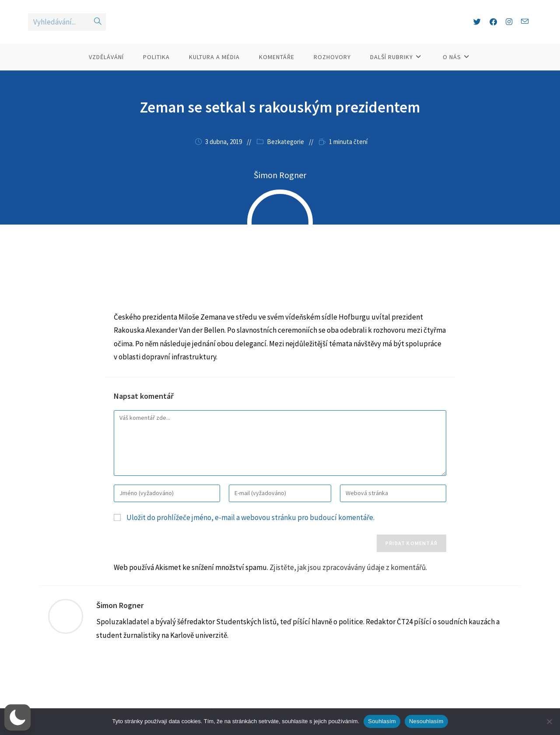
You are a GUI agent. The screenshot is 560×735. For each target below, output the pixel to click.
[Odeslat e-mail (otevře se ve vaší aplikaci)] (525, 30)
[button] (17, 717)
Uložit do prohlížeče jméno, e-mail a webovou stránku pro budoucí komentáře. (250, 533)
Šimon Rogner (120, 621)
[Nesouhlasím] (549, 721)
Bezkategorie (285, 157)
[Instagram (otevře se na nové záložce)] (509, 30)
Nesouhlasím (426, 721)
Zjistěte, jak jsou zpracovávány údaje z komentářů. (348, 583)
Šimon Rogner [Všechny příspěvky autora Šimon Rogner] (280, 191)
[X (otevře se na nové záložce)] (477, 30)
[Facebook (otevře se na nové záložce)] (493, 30)
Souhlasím (382, 721)
